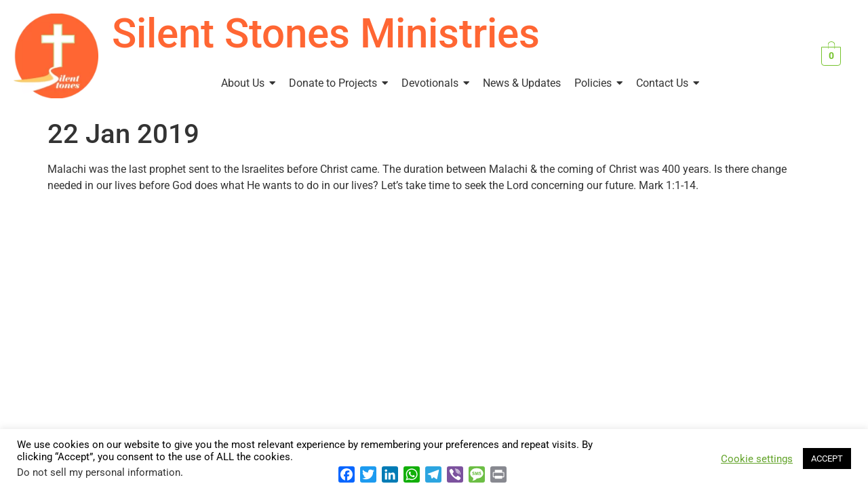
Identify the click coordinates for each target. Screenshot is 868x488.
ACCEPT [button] (827, 459)
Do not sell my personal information (99, 472)
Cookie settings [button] (757, 459)
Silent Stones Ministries (326, 34)
